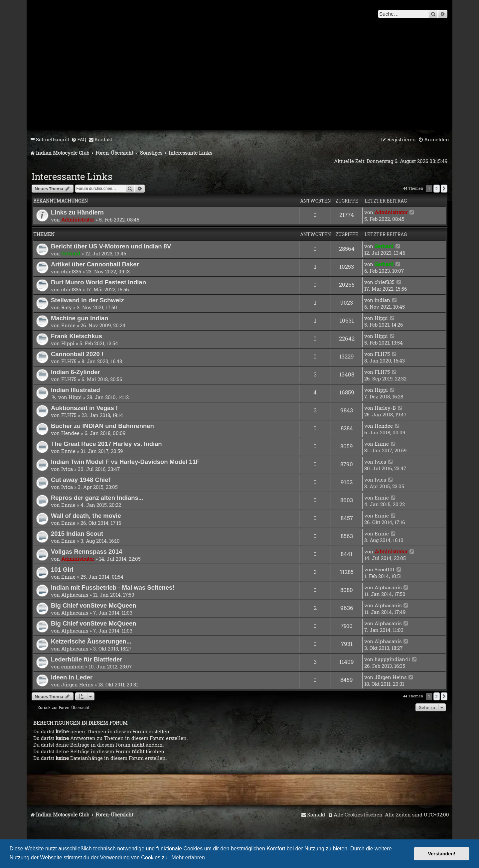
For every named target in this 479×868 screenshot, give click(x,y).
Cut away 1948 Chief (81, 480)
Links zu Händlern (77, 212)
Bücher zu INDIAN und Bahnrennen (102, 426)
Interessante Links (72, 176)
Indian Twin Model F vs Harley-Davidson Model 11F (125, 462)
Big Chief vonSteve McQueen (94, 605)
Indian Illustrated (76, 390)
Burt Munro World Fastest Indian (98, 282)
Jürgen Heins (77, 684)
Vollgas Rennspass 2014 (86, 552)
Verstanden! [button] (442, 854)
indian (382, 300)
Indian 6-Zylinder (76, 372)
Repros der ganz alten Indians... (97, 498)
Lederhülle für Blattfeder (86, 659)
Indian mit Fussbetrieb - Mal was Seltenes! (113, 587)
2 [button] (437, 189)
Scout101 (385, 569)
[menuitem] (79, 140)
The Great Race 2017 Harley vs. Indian (106, 444)
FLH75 (69, 361)
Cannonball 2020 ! (77, 354)
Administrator (78, 219)
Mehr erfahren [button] (188, 858)
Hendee (70, 433)
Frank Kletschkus (77, 336)
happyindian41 (392, 659)
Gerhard (71, 253)
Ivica (67, 469)
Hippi (381, 318)
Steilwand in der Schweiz (87, 300)
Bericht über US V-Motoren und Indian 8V (111, 246)
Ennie (68, 325)
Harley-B (385, 408)
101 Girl (62, 570)
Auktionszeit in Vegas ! (84, 408)
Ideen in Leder (72, 677)
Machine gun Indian (80, 318)
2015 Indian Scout (77, 534)
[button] (444, 189)
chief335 (71, 271)
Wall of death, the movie (86, 516)
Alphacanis (75, 595)
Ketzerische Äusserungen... (91, 641)
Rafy (67, 307)
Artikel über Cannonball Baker (95, 264)
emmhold (73, 666)
